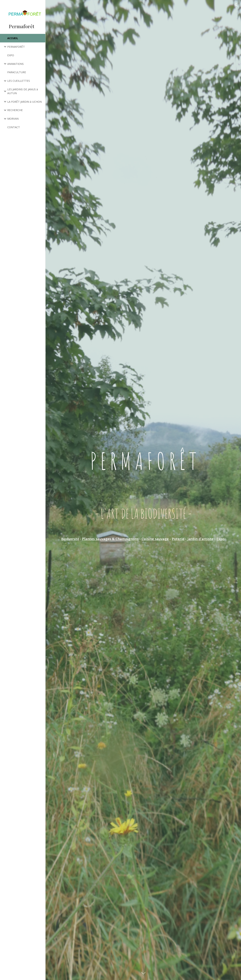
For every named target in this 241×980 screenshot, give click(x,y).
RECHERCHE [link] (15, 110)
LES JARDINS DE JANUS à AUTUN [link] (23, 91)
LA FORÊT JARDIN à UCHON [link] (25, 102)
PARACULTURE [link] (17, 72)
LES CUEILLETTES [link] (19, 81)
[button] (237, 5)
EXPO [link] (11, 55)
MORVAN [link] (13, 119)
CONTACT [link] (14, 127)
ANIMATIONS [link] (15, 64)
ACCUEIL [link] (13, 38)
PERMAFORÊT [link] (16, 47)
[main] (143, 485)
